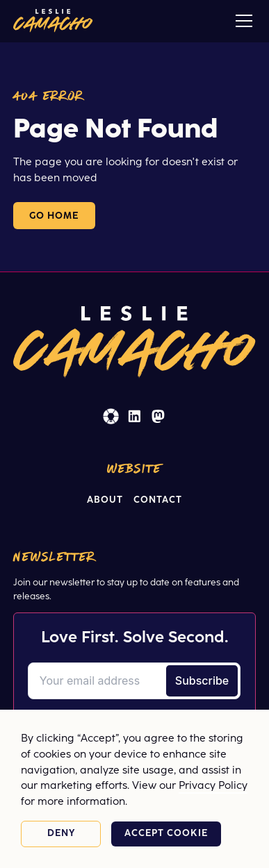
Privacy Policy (213, 786)
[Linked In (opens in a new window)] (134, 416)
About (105, 500)
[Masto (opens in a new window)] (158, 416)
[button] (241, 21)
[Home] (53, 21)
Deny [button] (61, 833)
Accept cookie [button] (166, 833)
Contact (158, 500)
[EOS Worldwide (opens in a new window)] (111, 416)
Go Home (54, 216)
